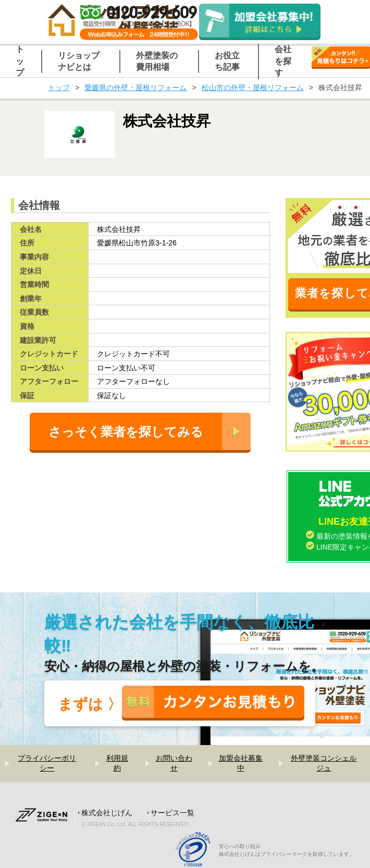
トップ (59, 88)
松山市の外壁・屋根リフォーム (253, 88)
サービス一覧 (172, 813)
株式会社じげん (107, 813)
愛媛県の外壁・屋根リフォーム (135, 88)
